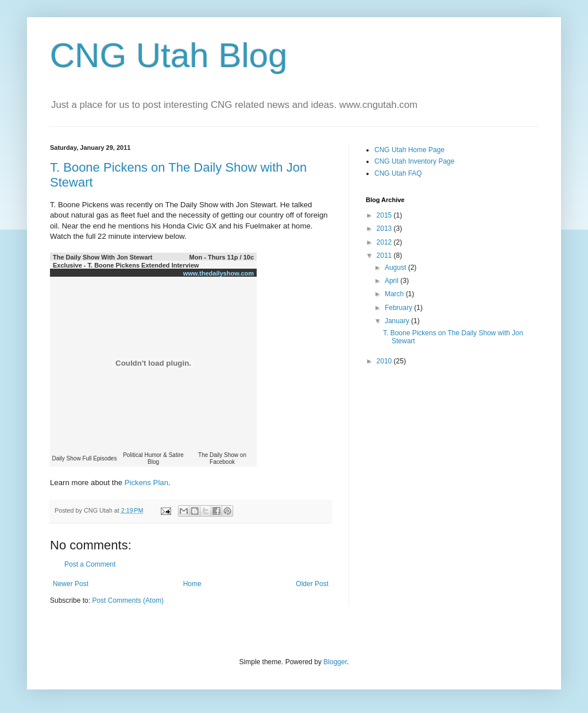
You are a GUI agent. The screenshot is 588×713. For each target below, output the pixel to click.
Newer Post (71, 584)
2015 (385, 215)
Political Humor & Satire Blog (153, 458)
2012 (385, 242)
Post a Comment (90, 564)
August (396, 268)
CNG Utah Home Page (409, 150)
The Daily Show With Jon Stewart (102, 257)
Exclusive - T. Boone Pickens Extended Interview (126, 265)
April (392, 281)
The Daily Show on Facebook (222, 458)
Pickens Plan (146, 483)
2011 (385, 255)
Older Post (312, 584)
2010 (385, 361)
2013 (385, 228)
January (398, 321)
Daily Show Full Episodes (85, 458)
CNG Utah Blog (169, 55)
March (395, 294)
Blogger (335, 662)
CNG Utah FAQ (398, 173)
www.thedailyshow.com (218, 273)
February (399, 308)
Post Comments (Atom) (128, 600)
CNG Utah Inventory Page (414, 161)
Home (192, 584)
